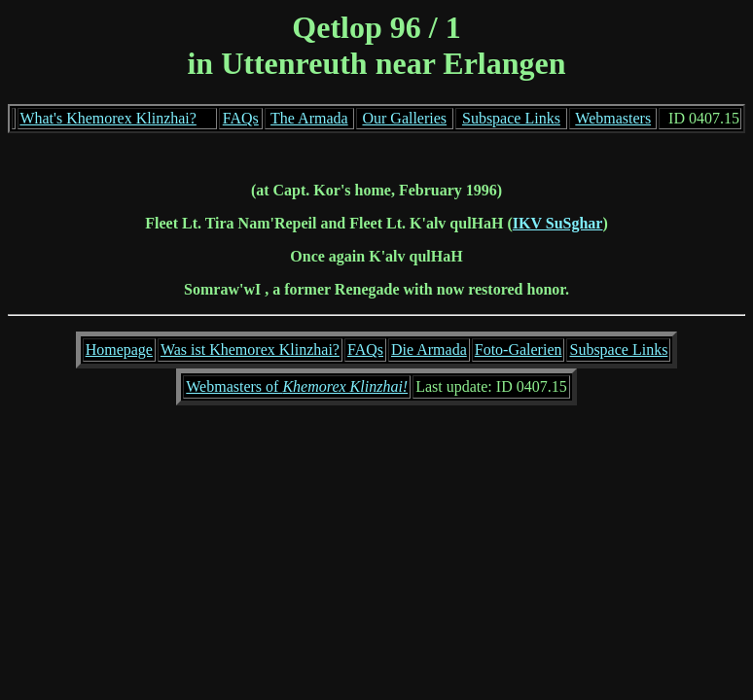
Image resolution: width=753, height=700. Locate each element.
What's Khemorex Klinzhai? (108, 118)
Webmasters (613, 118)
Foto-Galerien (519, 350)
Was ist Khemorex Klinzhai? (250, 350)
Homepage (119, 350)
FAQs (241, 118)
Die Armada (429, 350)
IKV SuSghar (558, 223)
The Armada (309, 118)
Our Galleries (404, 118)
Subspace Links (511, 118)
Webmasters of (297, 386)
